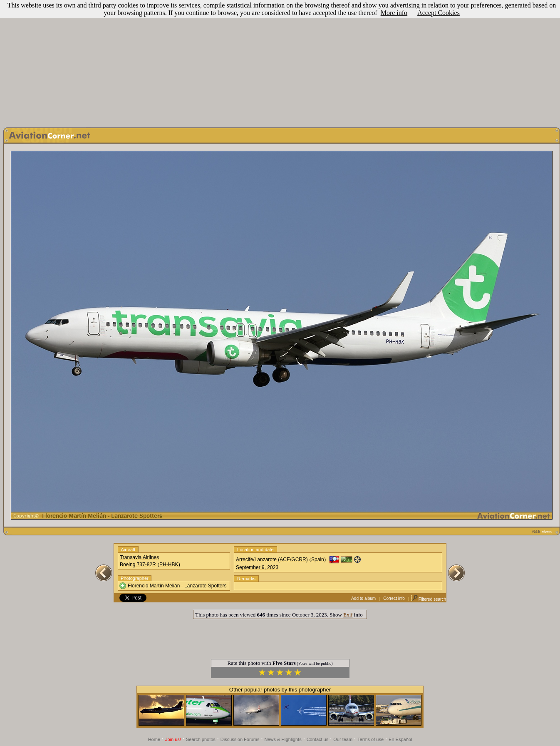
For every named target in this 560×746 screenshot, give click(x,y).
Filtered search (428, 599)
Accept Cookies (439, 13)
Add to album (363, 598)
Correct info (394, 598)
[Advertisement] (280, 62)
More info (394, 13)
